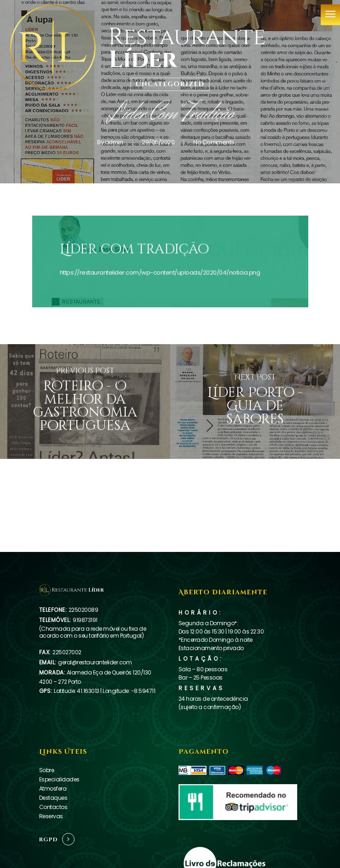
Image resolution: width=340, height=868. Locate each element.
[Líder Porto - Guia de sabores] (255, 402)
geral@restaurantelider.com (95, 662)
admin (114, 142)
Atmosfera (53, 789)
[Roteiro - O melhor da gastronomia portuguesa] (85, 402)
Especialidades (59, 779)
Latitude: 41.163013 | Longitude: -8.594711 (104, 691)
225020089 (84, 610)
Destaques (53, 798)
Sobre (47, 770)
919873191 (85, 620)
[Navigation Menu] (330, 14)
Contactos (53, 807)
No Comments (214, 142)
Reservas (51, 816)
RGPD (49, 839)
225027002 (67, 652)
